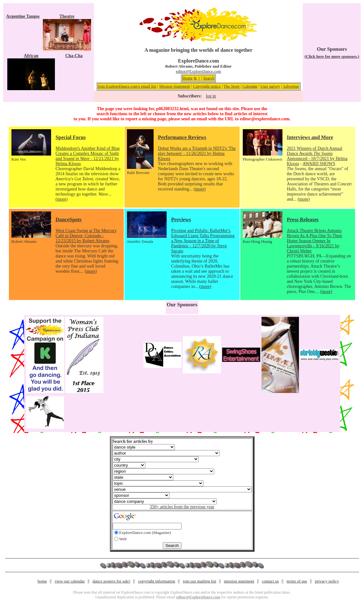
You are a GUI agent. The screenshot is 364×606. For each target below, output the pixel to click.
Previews (181, 220)
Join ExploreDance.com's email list (127, 86)
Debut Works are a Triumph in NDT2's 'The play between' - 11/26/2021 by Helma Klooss (197, 153)
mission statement (239, 581)
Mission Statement (174, 86)
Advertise (291, 86)
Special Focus (71, 137)
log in (211, 96)
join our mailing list (199, 581)
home (43, 581)
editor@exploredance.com (264, 119)
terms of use (297, 581)
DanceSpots (69, 220)
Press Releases (303, 220)
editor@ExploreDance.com (198, 71)
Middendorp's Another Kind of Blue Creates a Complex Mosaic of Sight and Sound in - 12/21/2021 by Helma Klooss (88, 156)
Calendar (250, 86)
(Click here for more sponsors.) (332, 56)
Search (209, 78)
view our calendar (70, 581)
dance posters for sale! (112, 581)
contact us (270, 581)
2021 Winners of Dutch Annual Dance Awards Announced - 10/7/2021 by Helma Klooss (317, 156)
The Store (232, 86)
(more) (62, 199)
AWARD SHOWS (319, 164)
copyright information (157, 581)
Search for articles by (133, 441)
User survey (270, 86)
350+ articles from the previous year (182, 507)
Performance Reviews (182, 137)
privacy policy (327, 581)
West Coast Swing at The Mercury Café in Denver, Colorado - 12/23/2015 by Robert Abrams (86, 236)
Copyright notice (207, 86)
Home (188, 78)
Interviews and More (310, 137)
